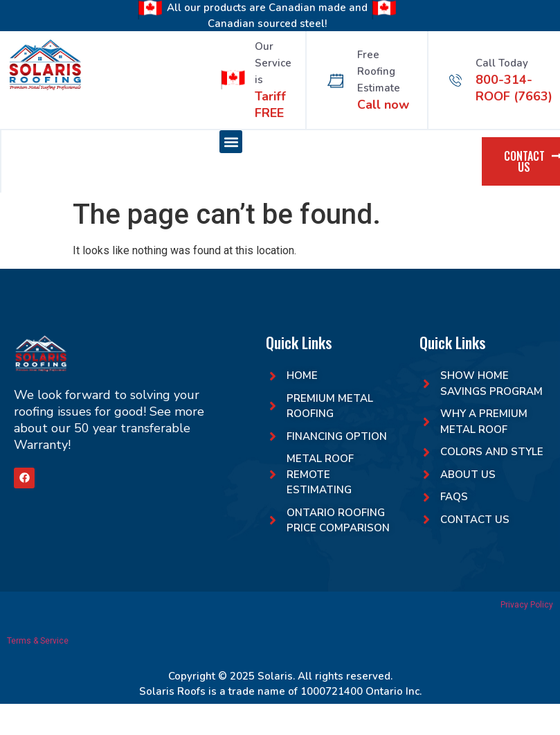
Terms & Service (38, 641)
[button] (231, 142)
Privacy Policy (527, 605)
